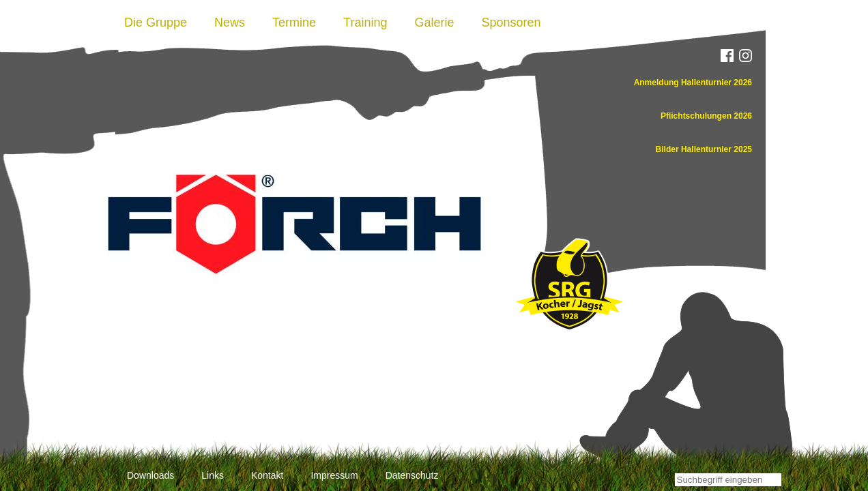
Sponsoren (511, 23)
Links (213, 475)
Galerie (434, 23)
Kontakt (267, 475)
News (230, 23)
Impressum (334, 475)
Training (365, 23)
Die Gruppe (156, 23)
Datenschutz (412, 475)
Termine (294, 23)
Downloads (150, 475)
